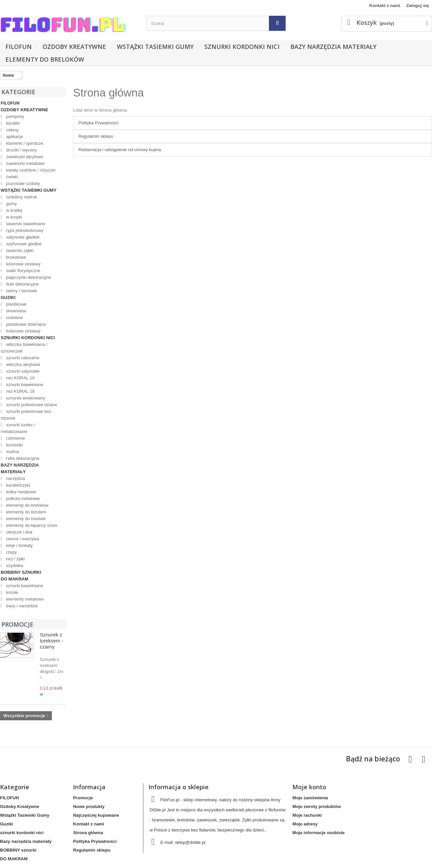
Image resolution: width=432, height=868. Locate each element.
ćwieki (12, 177)
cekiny (12, 130)
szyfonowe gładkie (23, 244)
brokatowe (16, 257)
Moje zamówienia (310, 798)
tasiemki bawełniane (25, 224)
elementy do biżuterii (26, 512)
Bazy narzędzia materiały (333, 47)
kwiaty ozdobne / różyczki (30, 170)
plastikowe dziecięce (25, 324)
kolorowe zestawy (23, 264)
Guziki (8, 297)
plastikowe (16, 304)
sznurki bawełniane (24, 385)
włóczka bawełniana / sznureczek (24, 348)
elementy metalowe (24, 599)
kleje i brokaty (19, 545)
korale (12, 592)
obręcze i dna (19, 532)
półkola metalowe (22, 499)
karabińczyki (18, 485)
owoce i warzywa (22, 539)
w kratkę (14, 210)
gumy (11, 204)
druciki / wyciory (21, 150)
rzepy (11, 552)
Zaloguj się (418, 6)
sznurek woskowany (25, 398)
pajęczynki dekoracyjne (28, 277)
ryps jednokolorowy (24, 230)
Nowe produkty (89, 807)
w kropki (14, 217)
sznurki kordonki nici (242, 47)
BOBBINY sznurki (21, 572)
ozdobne (14, 318)
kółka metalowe (21, 492)
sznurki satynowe (22, 371)
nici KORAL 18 (20, 391)
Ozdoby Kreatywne (74, 47)
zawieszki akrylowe (24, 157)
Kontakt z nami (385, 6)
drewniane (16, 311)
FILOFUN (19, 47)
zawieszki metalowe (25, 163)
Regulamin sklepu (96, 136)
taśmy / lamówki (21, 291)
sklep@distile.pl (190, 842)
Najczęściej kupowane (96, 815)
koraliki (12, 123)
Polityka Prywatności (98, 123)
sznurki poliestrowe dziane (31, 405)
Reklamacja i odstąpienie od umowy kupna (120, 150)
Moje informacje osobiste (318, 833)
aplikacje (14, 137)
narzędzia (15, 478)
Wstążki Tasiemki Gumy (155, 47)
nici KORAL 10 (20, 378)
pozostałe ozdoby (23, 183)
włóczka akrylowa (23, 364)
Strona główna (108, 93)
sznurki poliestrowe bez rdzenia (26, 415)
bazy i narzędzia (21, 606)
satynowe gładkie (22, 237)
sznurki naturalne (22, 358)
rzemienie (15, 438)
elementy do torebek (25, 519)
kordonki (14, 445)
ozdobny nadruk (21, 197)
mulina (12, 452)
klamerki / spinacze (24, 143)
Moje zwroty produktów (316, 807)
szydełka (14, 566)
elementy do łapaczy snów (31, 525)
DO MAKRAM (14, 579)
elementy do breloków (45, 59)
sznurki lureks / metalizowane (18, 428)
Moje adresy (305, 824)
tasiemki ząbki (19, 251)
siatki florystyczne (23, 271)
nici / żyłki (15, 559)
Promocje (17, 624)
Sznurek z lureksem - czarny (52, 641)
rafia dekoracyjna (22, 458)
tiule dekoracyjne (22, 284)
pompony (15, 116)
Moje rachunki (307, 815)
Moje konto (309, 787)
